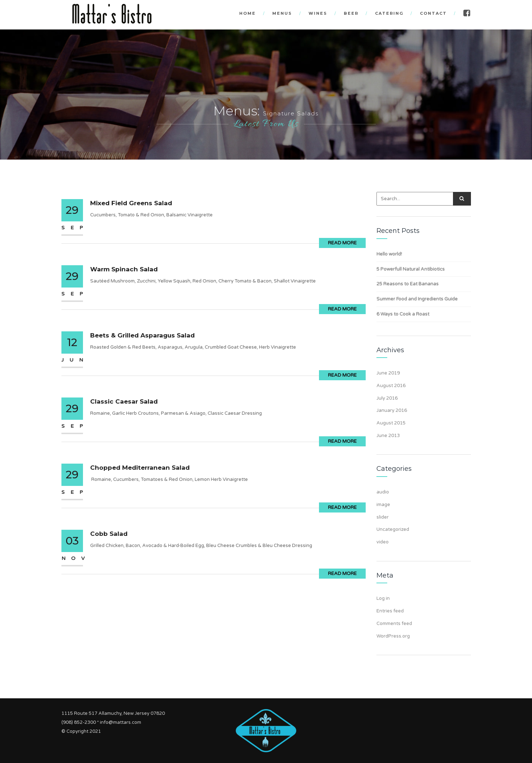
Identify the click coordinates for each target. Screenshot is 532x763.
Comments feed (394, 624)
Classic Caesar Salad (124, 401)
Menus (282, 13)
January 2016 (392, 410)
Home (248, 13)
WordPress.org (393, 636)
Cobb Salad (109, 534)
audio (383, 492)
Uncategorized (393, 529)
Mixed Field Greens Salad (131, 203)
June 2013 (388, 436)
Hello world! (389, 254)
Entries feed (390, 611)
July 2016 (387, 398)
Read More (342, 243)
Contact (433, 13)
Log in (383, 598)
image (383, 505)
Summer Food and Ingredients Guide (417, 299)
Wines (318, 13)
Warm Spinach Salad (124, 269)
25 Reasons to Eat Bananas (408, 284)
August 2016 (391, 386)
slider (383, 517)
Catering (389, 13)
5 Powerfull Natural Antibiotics (411, 269)
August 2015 (391, 423)
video (383, 542)
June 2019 (388, 373)
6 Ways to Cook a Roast (403, 314)
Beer (351, 13)
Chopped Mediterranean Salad (140, 468)
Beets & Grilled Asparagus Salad (142, 335)
